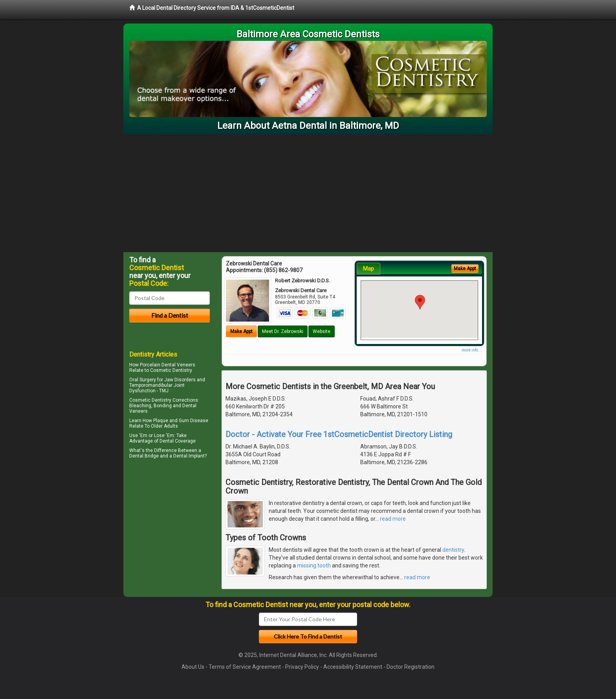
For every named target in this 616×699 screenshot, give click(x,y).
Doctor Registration (411, 667)
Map (368, 269)
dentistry (453, 550)
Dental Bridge (144, 456)
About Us (193, 667)
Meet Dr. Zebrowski (283, 331)
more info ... (472, 350)
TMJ (164, 391)
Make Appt (241, 331)
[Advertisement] (308, 193)
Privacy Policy (302, 667)
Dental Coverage (178, 441)
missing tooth (314, 565)
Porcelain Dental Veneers (168, 365)
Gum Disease (193, 421)
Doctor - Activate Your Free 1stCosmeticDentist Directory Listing (339, 434)
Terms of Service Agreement (245, 667)
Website (322, 331)
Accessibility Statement (353, 667)
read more (393, 519)
